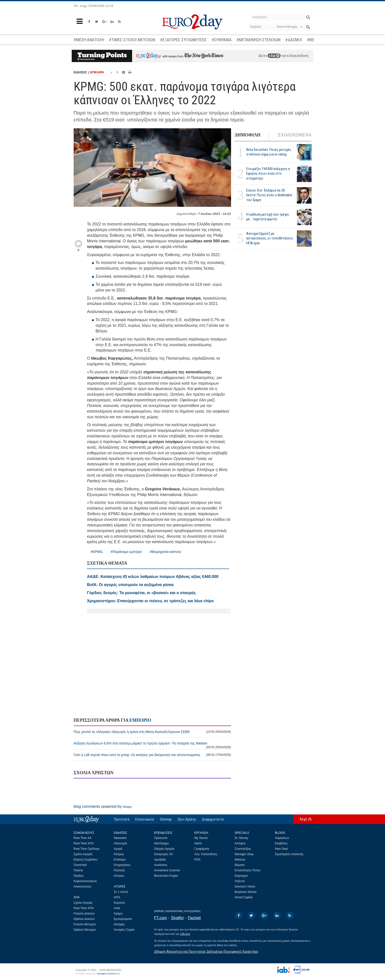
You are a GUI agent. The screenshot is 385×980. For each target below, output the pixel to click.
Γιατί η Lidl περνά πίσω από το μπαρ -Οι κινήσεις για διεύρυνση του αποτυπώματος (152, 755)
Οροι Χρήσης (187, 819)
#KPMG (97, 552)
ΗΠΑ (117, 897)
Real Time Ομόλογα (87, 849)
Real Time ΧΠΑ (84, 843)
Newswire (120, 838)
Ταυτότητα (122, 819)
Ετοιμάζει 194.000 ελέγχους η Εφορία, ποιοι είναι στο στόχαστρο (268, 173)
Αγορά (118, 849)
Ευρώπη (120, 903)
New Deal (281, 849)
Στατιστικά (80, 865)
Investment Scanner (167, 870)
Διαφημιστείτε (213, 819)
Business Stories (246, 892)
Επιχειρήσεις (122, 865)
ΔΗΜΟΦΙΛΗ (248, 135)
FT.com (161, 918)
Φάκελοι (240, 860)
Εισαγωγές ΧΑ (164, 854)
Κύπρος (119, 876)
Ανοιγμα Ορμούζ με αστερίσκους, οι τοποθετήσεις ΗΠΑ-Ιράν (270, 238)
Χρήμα (118, 914)
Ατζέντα (240, 881)
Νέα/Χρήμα (162, 843)
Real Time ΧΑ (83, 838)
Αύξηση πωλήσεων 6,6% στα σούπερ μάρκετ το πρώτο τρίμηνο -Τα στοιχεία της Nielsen (152, 745)
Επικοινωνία (145, 819)
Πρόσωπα (161, 838)
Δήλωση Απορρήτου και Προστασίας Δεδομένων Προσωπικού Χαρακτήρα (206, 952)
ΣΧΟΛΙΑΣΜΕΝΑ (295, 135)
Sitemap (166, 819)
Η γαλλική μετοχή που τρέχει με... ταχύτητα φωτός (268, 217)
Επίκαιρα (120, 860)
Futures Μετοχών (85, 924)
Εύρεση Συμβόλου (86, 860)
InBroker (185, 934)
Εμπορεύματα (123, 919)
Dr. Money (241, 838)
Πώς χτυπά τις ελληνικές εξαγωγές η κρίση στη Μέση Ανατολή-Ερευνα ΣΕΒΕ (152, 732)
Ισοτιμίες (119, 924)
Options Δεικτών (84, 919)
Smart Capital (244, 897)
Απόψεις (240, 843)
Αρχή (303, 819)
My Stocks (201, 838)
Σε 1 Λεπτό (121, 892)
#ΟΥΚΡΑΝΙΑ (222, 40)
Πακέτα (78, 870)
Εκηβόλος (281, 843)
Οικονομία (121, 843)
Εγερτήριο (241, 876)
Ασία (117, 908)
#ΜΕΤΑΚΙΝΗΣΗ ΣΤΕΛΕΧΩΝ (258, 40)
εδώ (274, 56)
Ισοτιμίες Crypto (124, 930)
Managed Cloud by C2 (108, 974)
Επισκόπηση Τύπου (248, 870)
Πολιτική (119, 870)
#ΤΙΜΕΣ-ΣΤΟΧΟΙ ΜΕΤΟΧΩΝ (132, 40)
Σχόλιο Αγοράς (83, 854)
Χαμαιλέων (282, 838)
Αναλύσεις (161, 865)
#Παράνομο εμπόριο (126, 552)
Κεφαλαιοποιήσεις (85, 881)
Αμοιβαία (160, 860)
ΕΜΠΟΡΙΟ (140, 720)
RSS (198, 860)
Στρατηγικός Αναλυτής (289, 854)
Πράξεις (79, 876)
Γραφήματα (202, 849)
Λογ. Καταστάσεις (206, 854)
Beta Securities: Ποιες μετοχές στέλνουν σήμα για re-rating (269, 152)
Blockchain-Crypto (166, 876)
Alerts (198, 843)
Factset (194, 918)
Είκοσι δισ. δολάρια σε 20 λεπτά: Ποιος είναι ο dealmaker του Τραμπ (269, 195)
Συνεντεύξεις (243, 849)
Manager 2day (244, 854)
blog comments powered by (103, 806)
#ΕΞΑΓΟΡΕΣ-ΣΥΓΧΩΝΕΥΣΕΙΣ (183, 40)
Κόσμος (119, 854)
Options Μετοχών (85, 930)
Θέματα (240, 865)
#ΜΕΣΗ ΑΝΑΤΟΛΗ (89, 40)
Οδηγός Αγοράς (165, 849)
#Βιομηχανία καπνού (165, 552)
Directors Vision (245, 887)
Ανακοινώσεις (83, 887)
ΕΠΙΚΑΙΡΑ (97, 72)
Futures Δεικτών (84, 914)
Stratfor (177, 918)
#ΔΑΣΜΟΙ (294, 40)
